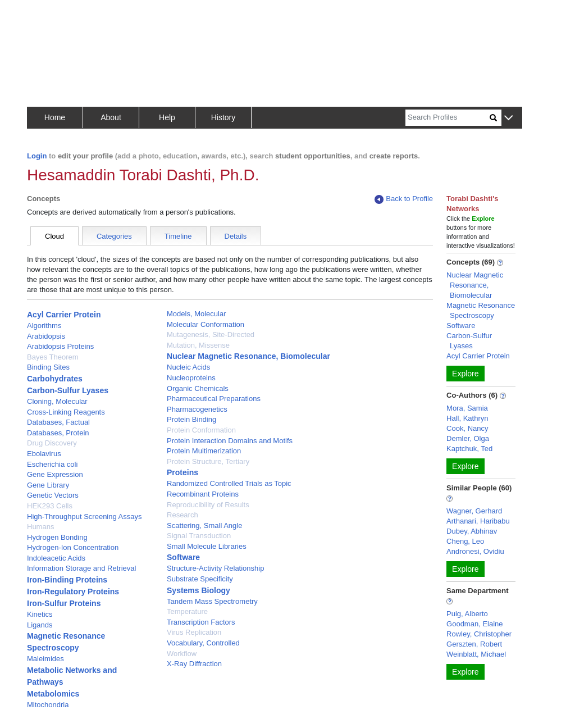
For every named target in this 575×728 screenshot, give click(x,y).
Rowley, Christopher (479, 634)
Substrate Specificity (200, 579)
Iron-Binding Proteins (67, 580)
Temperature (187, 611)
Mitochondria (48, 705)
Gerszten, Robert (474, 644)
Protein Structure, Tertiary (208, 461)
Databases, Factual (58, 422)
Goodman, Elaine (474, 624)
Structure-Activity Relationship (215, 568)
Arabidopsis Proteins (60, 346)
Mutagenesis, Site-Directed (211, 335)
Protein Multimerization (204, 451)
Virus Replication (194, 632)
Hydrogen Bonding (57, 537)
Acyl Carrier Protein (64, 315)
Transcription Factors (201, 622)
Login (37, 156)
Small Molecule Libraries (207, 546)
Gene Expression (55, 474)
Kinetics (40, 614)
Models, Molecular (197, 314)
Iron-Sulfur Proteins (64, 603)
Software (183, 557)
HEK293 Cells (50, 506)
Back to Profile (404, 199)
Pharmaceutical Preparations (214, 399)
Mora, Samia (467, 408)
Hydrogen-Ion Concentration (73, 547)
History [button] (223, 117)
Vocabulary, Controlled (203, 643)
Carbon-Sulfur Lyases (68, 390)
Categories (114, 236)
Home (55, 117)
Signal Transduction (199, 536)
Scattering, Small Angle (204, 525)
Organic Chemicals (198, 388)
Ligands (40, 625)
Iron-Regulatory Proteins (73, 591)
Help (167, 117)
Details (236, 236)
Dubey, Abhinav (472, 531)
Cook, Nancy (467, 428)
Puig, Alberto (467, 614)
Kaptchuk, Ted (469, 449)
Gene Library (48, 485)
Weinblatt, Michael (476, 654)
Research (182, 515)
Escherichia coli (52, 464)
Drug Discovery (52, 443)
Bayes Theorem (53, 357)
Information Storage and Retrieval (81, 568)
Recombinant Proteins (203, 494)
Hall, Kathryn (467, 418)
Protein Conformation (201, 430)
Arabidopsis (46, 336)
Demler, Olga (468, 438)
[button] (508, 118)
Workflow (182, 654)
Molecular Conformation (206, 324)
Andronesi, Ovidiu (475, 551)
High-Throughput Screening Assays (85, 517)
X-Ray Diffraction (194, 664)
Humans (40, 527)
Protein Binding (191, 419)
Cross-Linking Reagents (66, 412)
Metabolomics (53, 694)
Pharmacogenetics (197, 409)
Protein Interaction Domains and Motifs (230, 441)
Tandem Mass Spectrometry (212, 601)
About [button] (111, 117)
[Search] (448, 118)
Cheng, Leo (465, 541)
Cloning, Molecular (57, 401)
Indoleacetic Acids (56, 558)
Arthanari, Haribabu (478, 521)
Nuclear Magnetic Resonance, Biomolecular (248, 356)
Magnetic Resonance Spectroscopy (481, 310)
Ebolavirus (44, 454)
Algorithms (44, 326)
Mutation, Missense (198, 345)
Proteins (182, 472)
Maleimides (45, 659)
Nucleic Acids (188, 367)
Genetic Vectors (53, 495)
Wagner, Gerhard (474, 511)
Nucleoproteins (191, 378)
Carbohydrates (55, 379)
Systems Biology (198, 590)
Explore (465, 374)
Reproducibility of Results (208, 505)
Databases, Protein (58, 433)
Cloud (54, 236)
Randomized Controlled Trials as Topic (229, 483)
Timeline (178, 236)
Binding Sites (48, 367)
